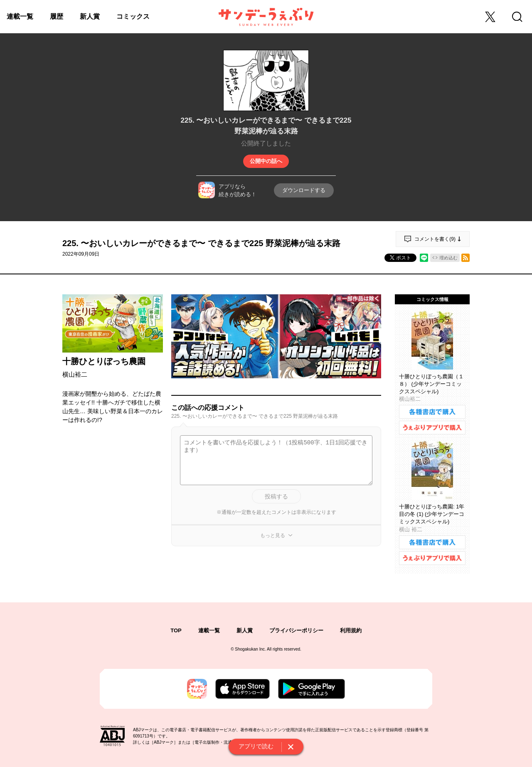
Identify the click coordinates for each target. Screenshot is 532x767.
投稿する (276, 496)
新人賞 (90, 16)
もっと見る (273, 535)
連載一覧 (20, 16)
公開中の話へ (266, 161)
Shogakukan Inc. (250, 649)
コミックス (133, 16)
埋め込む (448, 258)
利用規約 (351, 630)
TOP (176, 630)
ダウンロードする (304, 190)
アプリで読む (256, 746)
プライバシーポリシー (296, 630)
